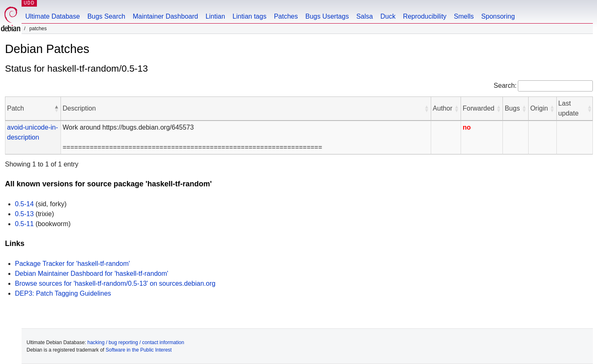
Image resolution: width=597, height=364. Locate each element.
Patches (286, 16)
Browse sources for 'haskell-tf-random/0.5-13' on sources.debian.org (115, 283)
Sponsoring (498, 16)
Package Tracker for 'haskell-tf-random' (72, 264)
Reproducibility (425, 16)
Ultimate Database (53, 16)
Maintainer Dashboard (165, 16)
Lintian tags (250, 16)
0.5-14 (24, 204)
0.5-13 (24, 214)
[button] (56, 108)
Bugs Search (107, 16)
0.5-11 (24, 224)
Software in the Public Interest (139, 350)
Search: (505, 86)
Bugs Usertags (327, 16)
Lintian (215, 16)
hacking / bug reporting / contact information (136, 342)
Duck (388, 16)
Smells (464, 16)
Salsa (364, 16)
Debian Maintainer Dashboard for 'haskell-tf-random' (92, 274)
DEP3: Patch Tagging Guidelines (63, 293)
